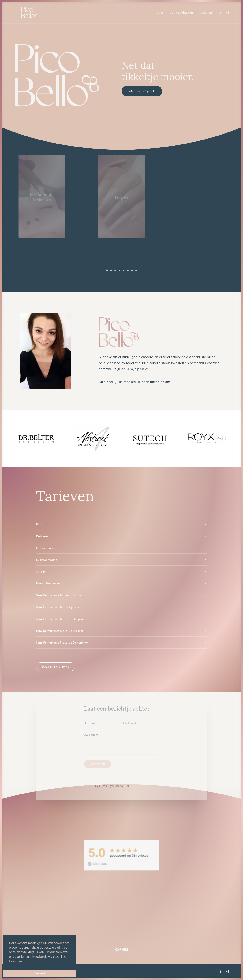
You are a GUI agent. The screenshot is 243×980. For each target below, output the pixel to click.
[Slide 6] (128, 270)
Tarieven (206, 13)
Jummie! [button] (39, 973)
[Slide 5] (124, 270)
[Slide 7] (132, 270)
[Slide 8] (136, 270)
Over (160, 13)
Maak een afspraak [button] (142, 91)
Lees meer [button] (16, 961)
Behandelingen (181, 13)
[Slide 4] (119, 270)
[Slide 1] (107, 270)
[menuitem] (160, 13)
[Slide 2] (111, 270)
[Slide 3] (115, 270)
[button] (221, 13)
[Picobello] (22, 13)
